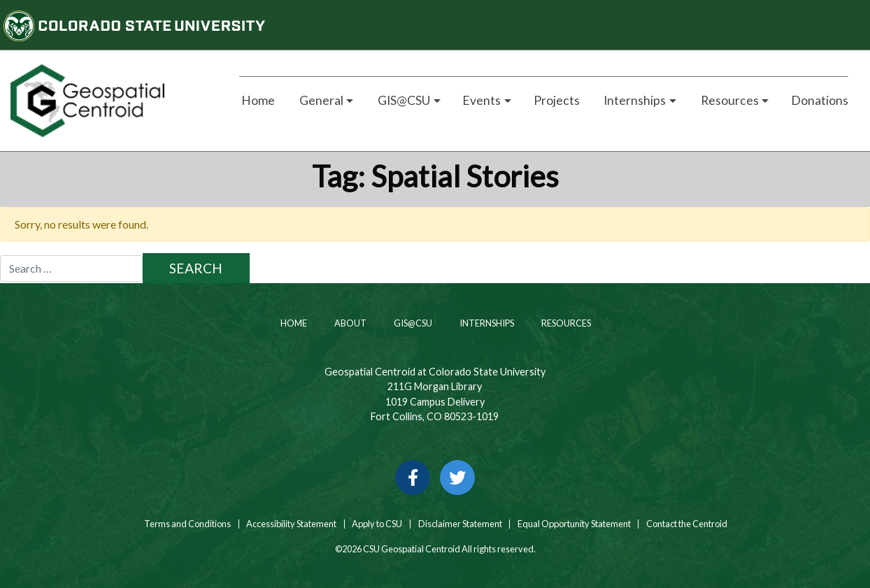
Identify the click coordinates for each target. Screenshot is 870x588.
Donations (820, 100)
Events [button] (482, 100)
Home (257, 100)
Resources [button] (729, 100)
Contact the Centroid (687, 524)
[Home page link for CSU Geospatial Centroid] (109, 101)
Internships (486, 323)
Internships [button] (634, 100)
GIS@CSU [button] (403, 100)
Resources (565, 323)
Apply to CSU (377, 524)
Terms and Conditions (187, 524)
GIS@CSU (412, 323)
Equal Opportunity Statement (574, 524)
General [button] (320, 100)
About (350, 323)
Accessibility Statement (291, 524)
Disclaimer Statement (460, 524)
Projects (557, 100)
